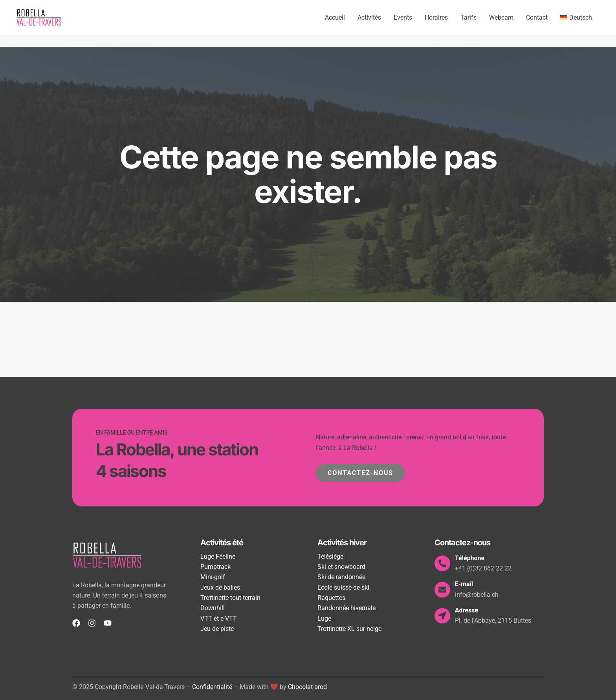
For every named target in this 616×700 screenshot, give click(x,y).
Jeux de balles (220, 588)
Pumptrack (215, 567)
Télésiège (330, 557)
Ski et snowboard (341, 567)
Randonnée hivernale (346, 608)
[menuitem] (576, 18)
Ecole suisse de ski (343, 588)
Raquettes (331, 598)
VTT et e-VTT (219, 619)
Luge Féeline (218, 557)
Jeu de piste (217, 629)
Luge (324, 619)
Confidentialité (212, 687)
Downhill (213, 608)
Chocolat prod (307, 687)
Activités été (222, 543)
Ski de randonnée (341, 577)
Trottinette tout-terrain (230, 598)
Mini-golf (213, 577)
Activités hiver (342, 543)
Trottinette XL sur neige (349, 629)
